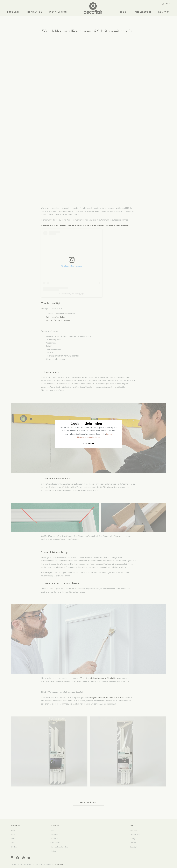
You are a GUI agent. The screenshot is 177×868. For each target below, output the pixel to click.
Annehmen (89, 444)
